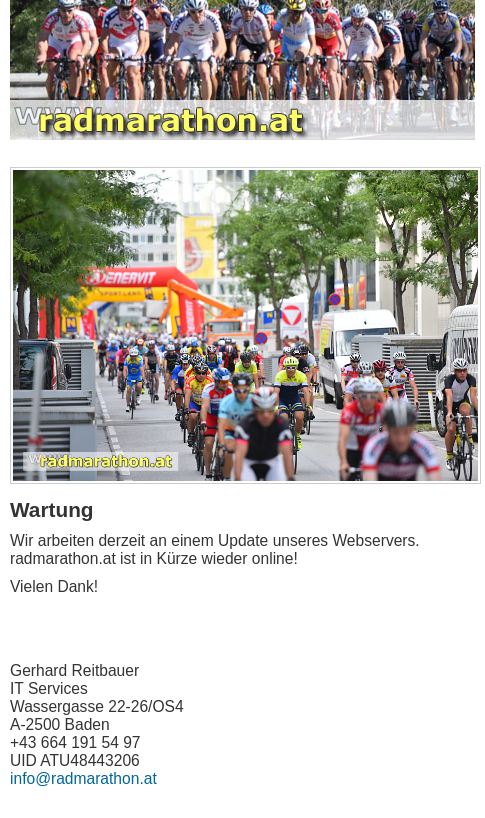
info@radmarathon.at (83, 778)
